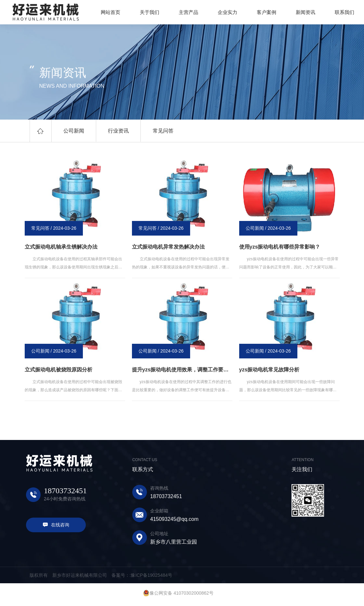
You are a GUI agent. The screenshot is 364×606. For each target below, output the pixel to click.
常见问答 (158, 131)
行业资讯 (115, 131)
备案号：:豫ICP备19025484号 (142, 575)
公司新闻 (73, 131)
